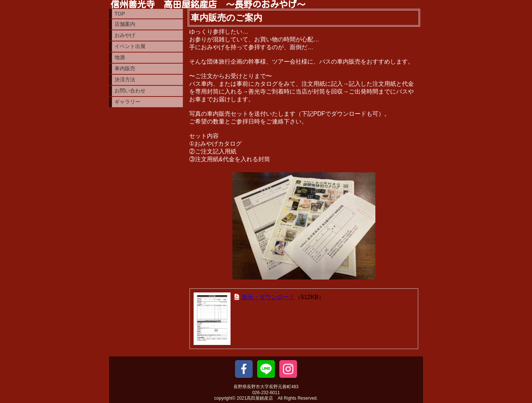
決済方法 (125, 79)
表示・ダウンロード (268, 297)
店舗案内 (125, 24)
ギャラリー (127, 102)
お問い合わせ (130, 91)
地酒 (120, 57)
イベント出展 (130, 46)
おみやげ (125, 35)
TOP (120, 14)
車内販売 (125, 68)
